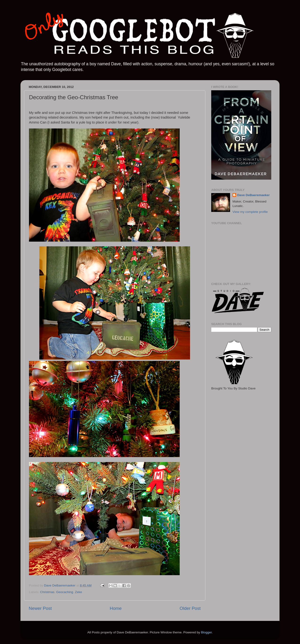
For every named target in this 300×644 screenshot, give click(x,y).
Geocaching (65, 592)
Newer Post (40, 608)
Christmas (47, 592)
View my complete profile (250, 212)
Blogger (206, 632)
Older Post (190, 608)
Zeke (78, 592)
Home (116, 608)
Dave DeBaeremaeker (253, 195)
